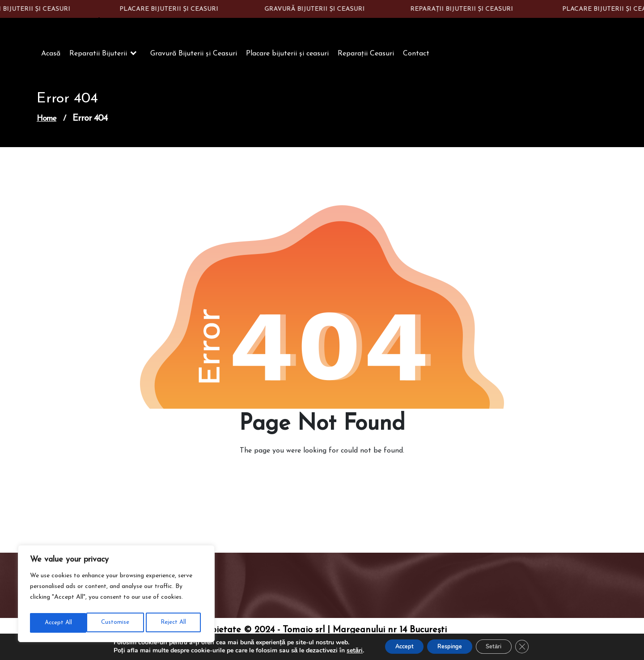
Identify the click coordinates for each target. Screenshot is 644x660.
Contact (416, 57)
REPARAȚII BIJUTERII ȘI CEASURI (465, 9)
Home (47, 122)
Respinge (448, 646)
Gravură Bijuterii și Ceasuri (194, 57)
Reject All (116, 623)
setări (341, 650)
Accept (395, 646)
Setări (500, 646)
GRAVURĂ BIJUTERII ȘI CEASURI (318, 9)
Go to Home (317, 479)
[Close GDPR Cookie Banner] (534, 646)
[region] (116, 595)
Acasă (51, 57)
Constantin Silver (92, 26)
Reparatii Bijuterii (98, 57)
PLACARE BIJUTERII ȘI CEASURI (172, 9)
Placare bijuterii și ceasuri (287, 57)
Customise (58, 623)
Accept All (175, 623)
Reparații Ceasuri (366, 57)
